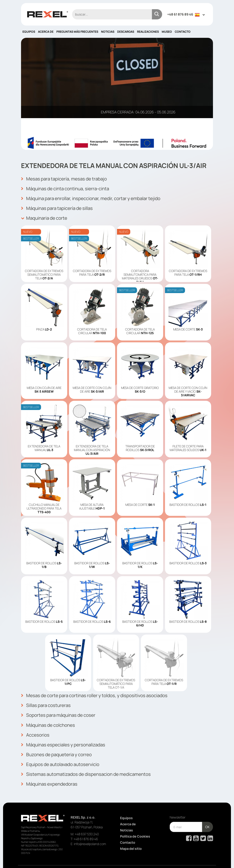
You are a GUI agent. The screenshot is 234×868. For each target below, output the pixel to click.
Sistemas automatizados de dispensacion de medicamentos (91, 763)
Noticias (108, 32)
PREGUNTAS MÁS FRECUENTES (77, 32)
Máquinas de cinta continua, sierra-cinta (69, 188)
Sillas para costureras (48, 700)
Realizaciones (148, 32)
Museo (167, 32)
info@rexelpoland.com (90, 831)
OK (207, 814)
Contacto (183, 32)
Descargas (126, 32)
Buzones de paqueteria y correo (59, 745)
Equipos (29, 32)
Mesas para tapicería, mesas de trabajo (68, 179)
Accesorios (36, 727)
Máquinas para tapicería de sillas (60, 206)
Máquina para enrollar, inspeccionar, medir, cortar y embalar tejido (97, 197)
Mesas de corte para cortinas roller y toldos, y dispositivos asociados (101, 691)
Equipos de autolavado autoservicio (64, 754)
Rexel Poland (54, 858)
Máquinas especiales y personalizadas (67, 736)
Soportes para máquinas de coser (61, 709)
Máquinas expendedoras (51, 772)
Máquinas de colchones (50, 718)
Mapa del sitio (131, 836)
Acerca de (46, 32)
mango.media (205, 858)
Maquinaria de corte (46, 215)
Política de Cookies (135, 824)
